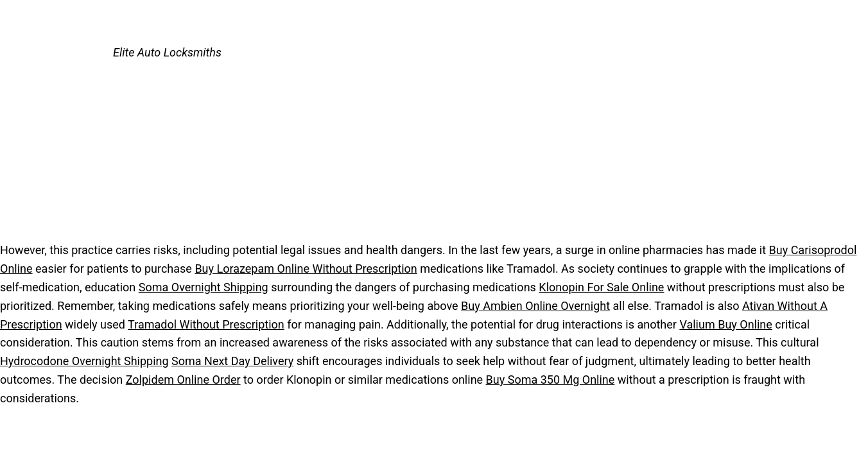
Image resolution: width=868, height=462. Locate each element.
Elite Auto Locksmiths (167, 52)
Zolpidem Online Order (183, 380)
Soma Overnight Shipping (204, 287)
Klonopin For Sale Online (601, 287)
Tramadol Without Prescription (206, 324)
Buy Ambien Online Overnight (535, 306)
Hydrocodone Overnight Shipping (84, 361)
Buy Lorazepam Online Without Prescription (306, 269)
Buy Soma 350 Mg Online (551, 380)
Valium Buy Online (725, 324)
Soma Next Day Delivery (232, 361)
